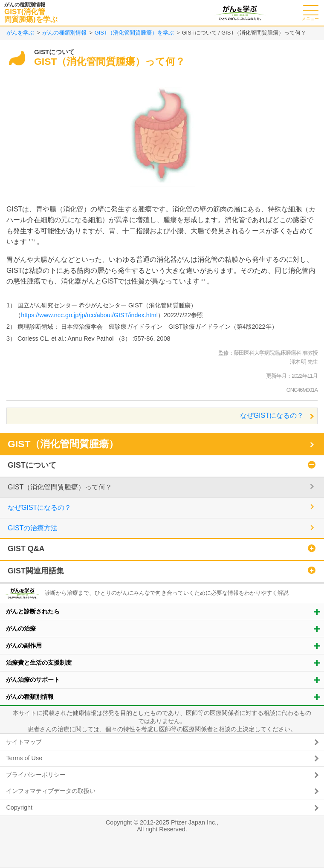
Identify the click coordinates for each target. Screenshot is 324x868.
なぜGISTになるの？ (272, 415)
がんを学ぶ (20, 33)
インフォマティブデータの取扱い (51, 791)
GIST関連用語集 (36, 571)
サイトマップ (24, 742)
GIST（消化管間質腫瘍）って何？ (60, 487)
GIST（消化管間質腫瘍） (63, 444)
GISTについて (32, 465)
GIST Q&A (26, 549)
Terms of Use (24, 758)
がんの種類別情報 (64, 33)
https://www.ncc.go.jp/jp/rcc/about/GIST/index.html (89, 315)
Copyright (19, 807)
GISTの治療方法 (33, 528)
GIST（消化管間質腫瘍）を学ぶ (134, 33)
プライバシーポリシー (36, 775)
